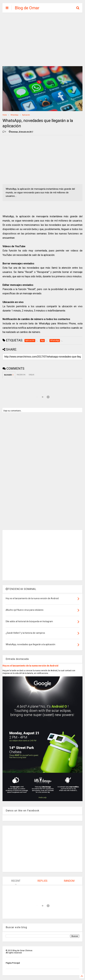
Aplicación (26, 115)
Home (5, 115)
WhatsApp (14, 115)
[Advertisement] (42, 39)
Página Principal (13, 963)
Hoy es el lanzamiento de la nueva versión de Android (30, 666)
